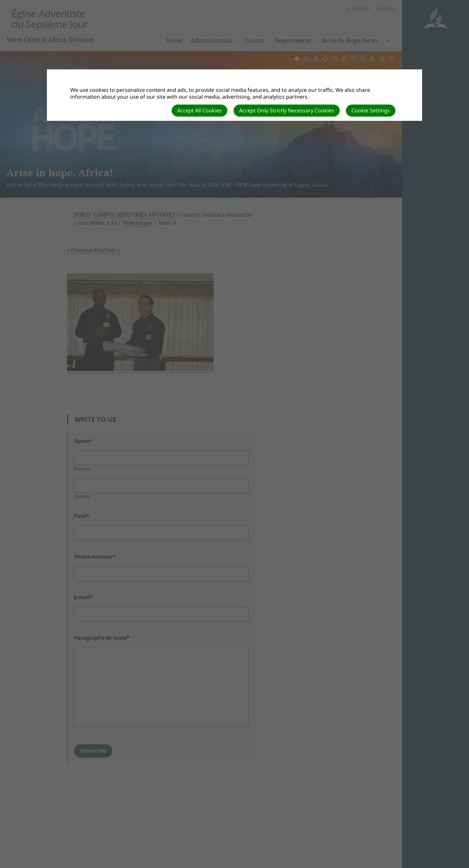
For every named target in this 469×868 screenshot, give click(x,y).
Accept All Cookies (199, 110)
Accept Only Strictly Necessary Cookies (287, 110)
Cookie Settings (371, 110)
